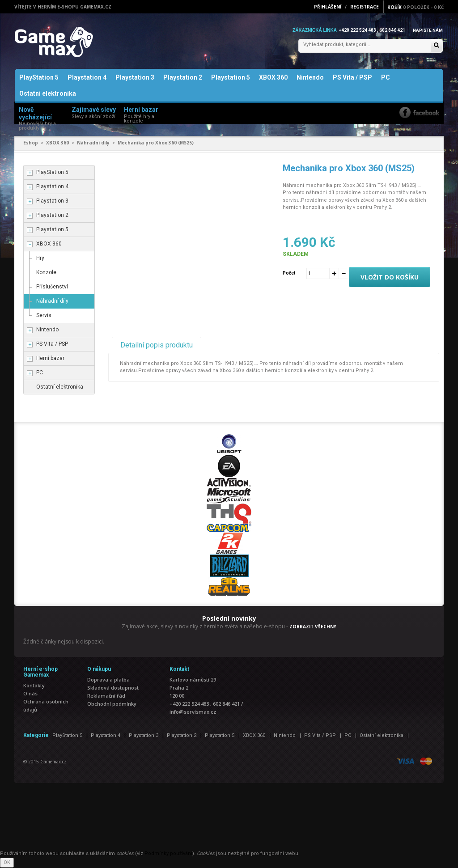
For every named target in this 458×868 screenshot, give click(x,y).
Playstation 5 (231, 78)
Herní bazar (50, 358)
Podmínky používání (168, 854)
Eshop (31, 143)
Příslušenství (52, 287)
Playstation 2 (183, 78)
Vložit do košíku (390, 277)
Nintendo (310, 78)
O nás (30, 694)
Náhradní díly (93, 143)
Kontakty (34, 686)
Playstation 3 (135, 78)
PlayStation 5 (39, 78)
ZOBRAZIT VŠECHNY (313, 627)
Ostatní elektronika (48, 94)
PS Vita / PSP (352, 78)
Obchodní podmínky (112, 704)
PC (386, 78)
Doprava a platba (108, 680)
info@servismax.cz (193, 712)
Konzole (46, 272)
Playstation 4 (87, 78)
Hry (40, 258)
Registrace (365, 7)
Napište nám (428, 30)
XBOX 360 (273, 78)
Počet (289, 273)
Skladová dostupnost (113, 688)
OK (7, 862)
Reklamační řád (106, 696)
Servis (44, 315)
